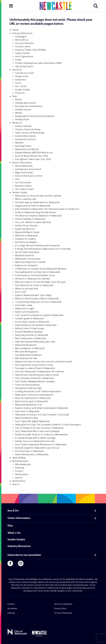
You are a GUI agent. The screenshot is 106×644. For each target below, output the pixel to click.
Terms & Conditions (63, 604)
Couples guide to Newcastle (29, 318)
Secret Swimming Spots (27, 252)
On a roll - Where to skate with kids (33, 222)
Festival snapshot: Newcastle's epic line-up (37, 448)
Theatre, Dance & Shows (28, 129)
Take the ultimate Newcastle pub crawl (35, 342)
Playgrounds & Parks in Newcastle (33, 206)
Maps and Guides (24, 172)
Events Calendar (23, 126)
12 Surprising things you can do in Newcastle (38, 302)
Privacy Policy (60, 608)
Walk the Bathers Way (26, 418)
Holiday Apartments (25, 103)
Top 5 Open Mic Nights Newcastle (32, 421)
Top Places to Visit (24, 73)
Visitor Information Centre (29, 176)
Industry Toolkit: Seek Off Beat (31, 50)
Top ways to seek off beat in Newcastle (35, 368)
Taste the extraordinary (27, 385)
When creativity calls (26, 199)
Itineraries (20, 80)
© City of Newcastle (63, 613)
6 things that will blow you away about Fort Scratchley (43, 249)
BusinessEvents (20, 461)
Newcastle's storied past (28, 259)
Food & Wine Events (25, 136)
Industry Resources (22, 33)
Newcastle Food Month (27, 149)
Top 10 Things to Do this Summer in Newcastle (39, 428)
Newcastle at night (25, 308)
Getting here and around (28, 169)
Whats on (17, 123)
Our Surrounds (23, 182)
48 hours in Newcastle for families (33, 279)
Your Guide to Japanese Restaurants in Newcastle (41, 444)
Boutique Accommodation (29, 106)
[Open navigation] (11, 6)
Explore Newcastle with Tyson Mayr (33, 295)
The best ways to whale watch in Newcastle (37, 202)
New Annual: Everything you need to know (37, 375)
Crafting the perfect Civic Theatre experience (38, 391)
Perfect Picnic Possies (26, 226)
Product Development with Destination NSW (38, 63)
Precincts (20, 93)
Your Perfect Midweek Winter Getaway (35, 381)
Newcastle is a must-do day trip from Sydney (38, 196)
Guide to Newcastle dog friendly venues (36, 212)
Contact (19, 471)
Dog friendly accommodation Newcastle (36, 325)
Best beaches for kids (26, 358)
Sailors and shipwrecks (27, 312)
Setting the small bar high (28, 388)
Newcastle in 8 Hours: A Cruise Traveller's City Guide (42, 415)
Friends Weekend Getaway (29, 332)
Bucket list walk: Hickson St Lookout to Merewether (41, 434)
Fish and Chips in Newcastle (29, 451)
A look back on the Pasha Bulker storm (35, 275)
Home (15, 30)
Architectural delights (26, 242)
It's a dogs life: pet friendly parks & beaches (37, 245)
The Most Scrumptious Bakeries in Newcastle (38, 216)
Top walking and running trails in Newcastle (38, 272)
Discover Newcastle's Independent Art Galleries (40, 371)
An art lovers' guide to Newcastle (32, 322)
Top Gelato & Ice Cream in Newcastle (34, 285)
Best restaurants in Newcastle (31, 338)
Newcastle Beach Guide (27, 232)
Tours (18, 83)
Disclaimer (12, 608)
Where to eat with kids (27, 289)
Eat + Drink (21, 86)
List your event (23, 46)
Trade (18, 60)
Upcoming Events (24, 66)
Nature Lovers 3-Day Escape (30, 328)
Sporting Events (23, 146)
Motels (19, 113)
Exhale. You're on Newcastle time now (35, 441)
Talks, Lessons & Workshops (30, 133)
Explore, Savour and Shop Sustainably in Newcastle (42, 408)
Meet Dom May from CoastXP (30, 262)
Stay (14, 96)
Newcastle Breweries (26, 345)
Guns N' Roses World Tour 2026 (32, 156)
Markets (19, 143)
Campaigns (21, 36)
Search (19, 478)
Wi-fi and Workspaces (26, 352)
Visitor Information (22, 163)
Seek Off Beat (19, 458)
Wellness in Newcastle (26, 235)
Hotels (18, 100)
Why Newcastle (23, 464)
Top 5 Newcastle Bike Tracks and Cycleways (37, 431)
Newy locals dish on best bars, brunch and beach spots (44, 362)
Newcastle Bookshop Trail (28, 405)
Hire (17, 179)
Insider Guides (23, 90)
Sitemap (11, 613)
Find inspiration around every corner (34, 365)
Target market (22, 53)
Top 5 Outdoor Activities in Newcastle (34, 378)
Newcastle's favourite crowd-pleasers (34, 395)
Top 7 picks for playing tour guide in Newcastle (39, 315)
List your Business (24, 43)
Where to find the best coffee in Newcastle (37, 299)
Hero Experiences (24, 56)
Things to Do (22, 76)
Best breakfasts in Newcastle (30, 348)
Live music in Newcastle (27, 411)
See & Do (17, 70)
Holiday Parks (22, 119)
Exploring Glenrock (25, 229)
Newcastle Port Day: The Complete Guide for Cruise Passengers (48, 425)
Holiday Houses (23, 109)
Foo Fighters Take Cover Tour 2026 (33, 159)
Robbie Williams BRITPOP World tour (34, 153)
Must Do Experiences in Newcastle (33, 398)
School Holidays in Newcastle (30, 219)
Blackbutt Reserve (24, 255)
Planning (20, 468)
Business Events (23, 186)
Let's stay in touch (24, 189)
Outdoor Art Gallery (25, 239)
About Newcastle (24, 166)
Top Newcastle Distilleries (28, 355)
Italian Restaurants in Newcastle (32, 454)
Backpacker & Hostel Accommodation (35, 116)
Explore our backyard (26, 265)
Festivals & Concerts (26, 139)
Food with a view (24, 305)
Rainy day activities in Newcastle (32, 335)
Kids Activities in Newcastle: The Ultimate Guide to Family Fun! (47, 209)
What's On (14, 533)
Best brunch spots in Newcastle (31, 401)
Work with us (22, 40)
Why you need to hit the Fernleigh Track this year (40, 282)
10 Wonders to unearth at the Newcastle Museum (41, 269)
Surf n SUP (21, 292)
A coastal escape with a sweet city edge (35, 438)
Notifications (22, 474)
